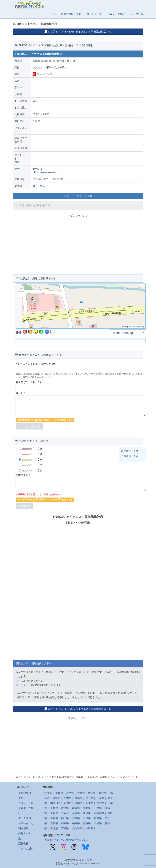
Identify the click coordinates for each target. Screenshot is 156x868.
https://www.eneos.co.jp (47, 172)
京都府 (54, 813)
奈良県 (87, 813)
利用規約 (23, 828)
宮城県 (81, 793)
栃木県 (68, 798)
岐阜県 (65, 808)
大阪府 (65, 813)
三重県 (98, 808)
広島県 (76, 818)
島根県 (54, 818)
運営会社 (23, 843)
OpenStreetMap (137, 326)
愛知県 (87, 808)
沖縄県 (89, 828)
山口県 (87, 818)
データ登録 (137, 14)
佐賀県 (87, 823)
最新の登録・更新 (71, 14)
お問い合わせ (26, 823)
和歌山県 (99, 813)
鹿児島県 (77, 828)
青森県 (59, 793)
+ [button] (21, 289)
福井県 (100, 803)
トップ (52, 14)
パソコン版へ (26, 848)
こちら (19, 681)
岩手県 (70, 793)
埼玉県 (89, 798)
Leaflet (124, 326)
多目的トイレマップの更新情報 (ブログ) (67, 840)
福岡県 (76, 823)
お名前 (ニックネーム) (28, 382)
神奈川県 (55, 803)
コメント (21, 393)
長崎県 (98, 823)
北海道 (48, 793)
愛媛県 (54, 823)
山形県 (103, 793)
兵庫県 (76, 813)
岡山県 (65, 818)
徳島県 (98, 818)
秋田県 (92, 793)
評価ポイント (23, 475)
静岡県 (76, 808)
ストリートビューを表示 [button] (78, 196)
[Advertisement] (78, 243)
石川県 (89, 803)
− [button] (21, 294)
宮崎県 (65, 828)
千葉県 (100, 798)
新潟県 (68, 803)
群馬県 (79, 798)
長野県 (54, 808)
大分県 (54, 828)
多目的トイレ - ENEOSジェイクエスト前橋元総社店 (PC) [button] (78, 31)
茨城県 (57, 798)
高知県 (65, 823)
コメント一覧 (94, 14)
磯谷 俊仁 (39, 186)
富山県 (79, 803)
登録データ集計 (116, 14)
